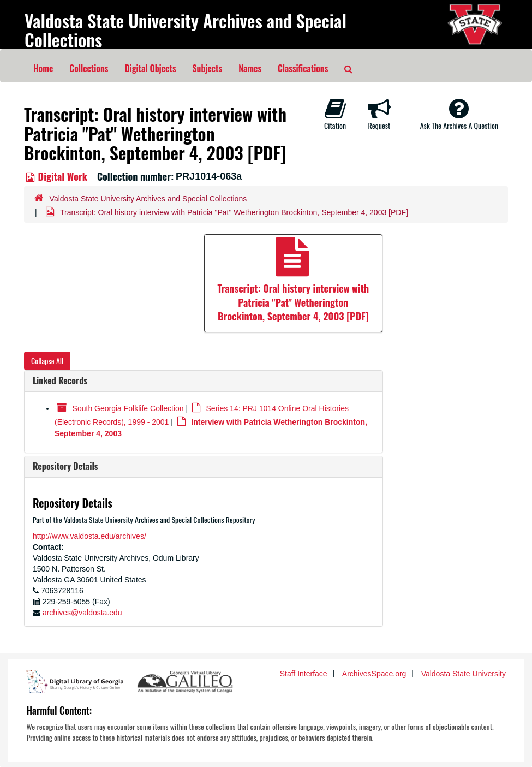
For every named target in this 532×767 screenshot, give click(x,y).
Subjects (208, 68)
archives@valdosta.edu (82, 613)
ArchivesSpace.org (374, 674)
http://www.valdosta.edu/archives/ (89, 536)
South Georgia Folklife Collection (128, 408)
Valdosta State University (464, 674)
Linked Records (60, 380)
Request (379, 114)
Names (250, 68)
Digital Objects (150, 68)
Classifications (303, 68)
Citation (335, 114)
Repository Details (65, 466)
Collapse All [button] (47, 361)
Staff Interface (304, 674)
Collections (89, 68)
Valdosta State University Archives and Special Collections (186, 30)
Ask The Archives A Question (459, 114)
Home (43, 68)
